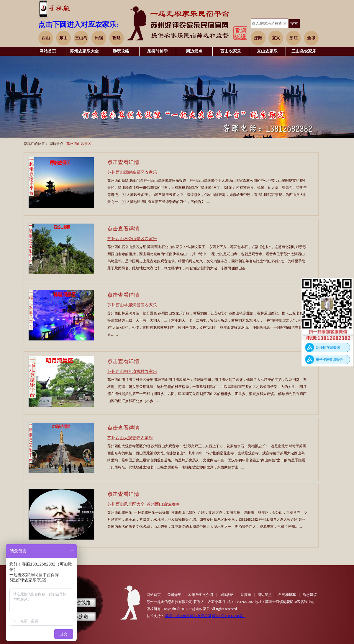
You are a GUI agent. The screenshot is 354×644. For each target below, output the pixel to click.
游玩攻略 (121, 51)
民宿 (99, 38)
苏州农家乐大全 (84, 51)
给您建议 (310, 595)
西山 (46, 38)
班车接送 (79, 616)
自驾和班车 (287, 595)
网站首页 (48, 51)
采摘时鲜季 (158, 51)
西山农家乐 (231, 51)
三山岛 (81, 38)
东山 (63, 38)
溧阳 (258, 38)
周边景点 (194, 51)
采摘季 (246, 595)
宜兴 (276, 38)
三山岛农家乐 (304, 51)
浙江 (294, 38)
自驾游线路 (79, 603)
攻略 (117, 38)
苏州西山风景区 (79, 144)
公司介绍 (174, 595)
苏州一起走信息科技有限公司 (188, 616)
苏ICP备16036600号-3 (229, 616)
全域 (311, 38)
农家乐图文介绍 (201, 595)
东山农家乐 (267, 51)
